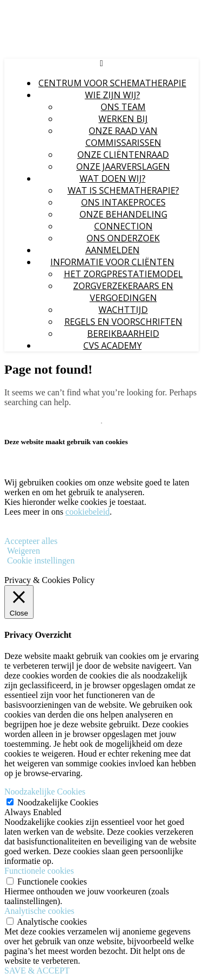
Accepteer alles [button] (31, 541)
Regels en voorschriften (123, 322)
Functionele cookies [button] (39, 871)
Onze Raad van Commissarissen (123, 137)
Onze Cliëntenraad (123, 155)
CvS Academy (113, 345)
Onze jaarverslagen (123, 166)
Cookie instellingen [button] (41, 561)
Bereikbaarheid (123, 334)
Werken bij (123, 119)
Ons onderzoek (123, 238)
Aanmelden (113, 250)
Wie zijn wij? (113, 95)
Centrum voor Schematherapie (112, 83)
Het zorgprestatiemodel (123, 274)
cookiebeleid (88, 512)
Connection (123, 226)
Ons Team (123, 107)
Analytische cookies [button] (39, 911)
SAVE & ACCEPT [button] (37, 971)
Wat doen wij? (113, 178)
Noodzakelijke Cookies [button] (45, 792)
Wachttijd (123, 310)
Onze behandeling (123, 214)
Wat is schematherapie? (123, 190)
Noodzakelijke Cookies (58, 802)
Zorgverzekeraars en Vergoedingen (123, 292)
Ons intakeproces (123, 202)
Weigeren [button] (24, 551)
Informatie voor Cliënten (112, 262)
